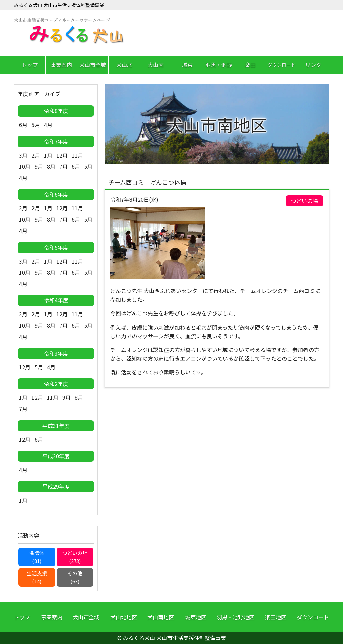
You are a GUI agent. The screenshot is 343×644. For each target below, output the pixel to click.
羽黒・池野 (219, 65)
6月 (23, 125)
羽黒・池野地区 (235, 617)
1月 (48, 155)
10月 (25, 166)
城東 (187, 65)
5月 (36, 125)
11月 (77, 155)
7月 (63, 166)
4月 (48, 125)
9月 (39, 166)
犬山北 (124, 65)
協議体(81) (37, 557)
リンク (313, 65)
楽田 (250, 65)
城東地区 (196, 617)
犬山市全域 (93, 65)
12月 (62, 155)
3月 (23, 155)
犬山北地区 (124, 617)
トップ (30, 65)
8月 (51, 166)
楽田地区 (276, 617)
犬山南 (156, 65)
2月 (36, 155)
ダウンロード (282, 65)
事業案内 (61, 65)
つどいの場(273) (75, 557)
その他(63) (75, 577)
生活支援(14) (37, 577)
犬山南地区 (161, 617)
